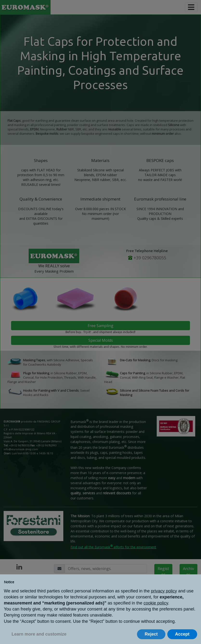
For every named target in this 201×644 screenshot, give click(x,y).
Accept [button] (182, 634)
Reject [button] (151, 634)
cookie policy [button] (156, 603)
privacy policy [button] (164, 591)
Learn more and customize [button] (39, 634)
